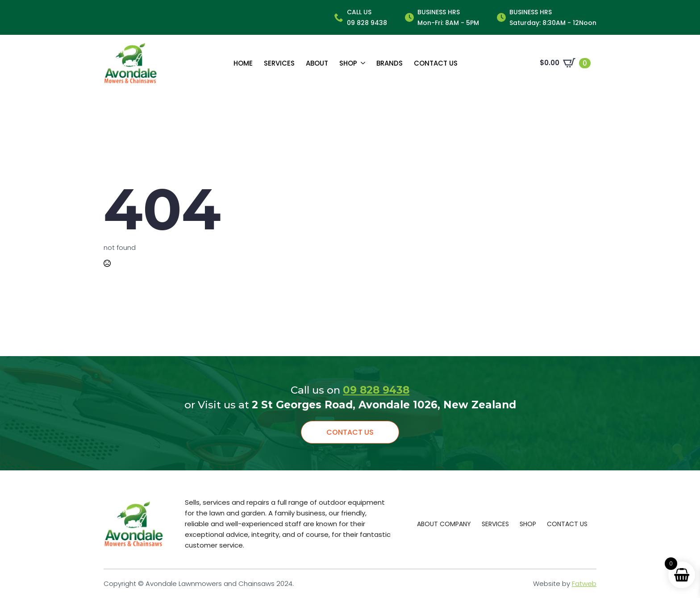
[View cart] (565, 63)
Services (279, 63)
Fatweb (584, 583)
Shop (348, 63)
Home (243, 63)
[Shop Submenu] (361, 63)
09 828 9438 (376, 390)
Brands (390, 63)
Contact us (436, 63)
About (317, 63)
